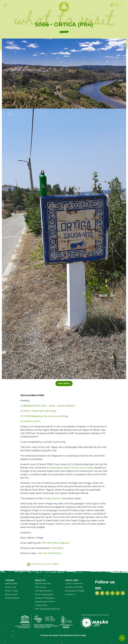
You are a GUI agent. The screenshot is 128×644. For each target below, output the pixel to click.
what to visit (10, 587)
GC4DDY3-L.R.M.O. (30, 421)
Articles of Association (45, 598)
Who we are (41, 587)
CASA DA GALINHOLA (49, 553)
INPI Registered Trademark (47, 609)
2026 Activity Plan (43, 584)
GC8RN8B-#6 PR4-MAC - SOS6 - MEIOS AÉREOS (48, 406)
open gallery (64, 383)
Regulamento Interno (45, 602)
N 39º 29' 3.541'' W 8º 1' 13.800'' (45, 564)
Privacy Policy (41, 605)
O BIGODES (57, 548)
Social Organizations (44, 594)
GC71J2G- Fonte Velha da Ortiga (38, 411)
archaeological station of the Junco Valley (70, 468)
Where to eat (11, 594)
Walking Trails (11, 584)
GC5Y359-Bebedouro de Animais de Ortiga (44, 416)
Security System (12, 598)
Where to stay (11, 591)
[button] (122, 638)
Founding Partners (44, 591)
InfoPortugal (80, 635)
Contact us (70, 594)
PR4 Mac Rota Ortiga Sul (56, 543)
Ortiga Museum (53, 498)
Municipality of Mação (75, 591)
